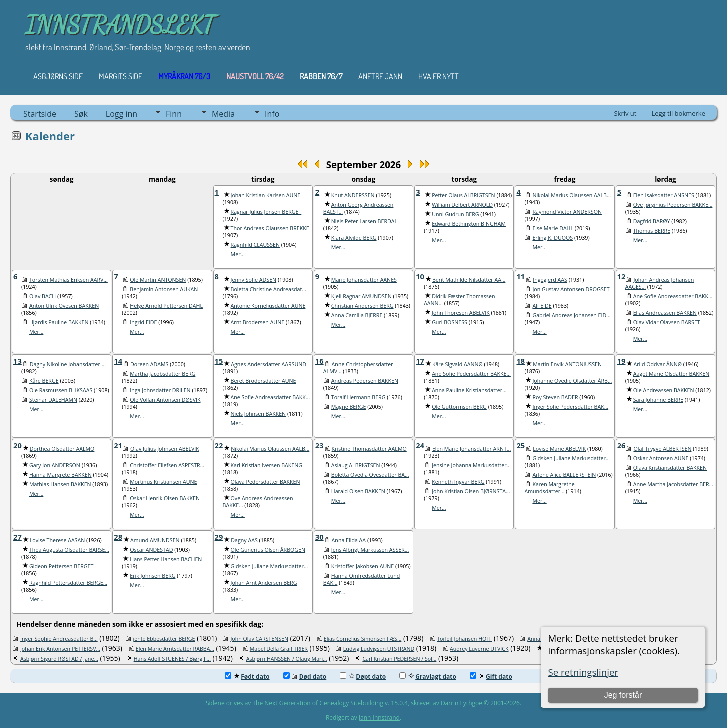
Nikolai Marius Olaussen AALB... (572, 195)
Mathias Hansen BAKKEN (60, 484)
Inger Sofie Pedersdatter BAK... (570, 407)
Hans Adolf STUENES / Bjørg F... (172, 659)
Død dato (305, 677)
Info (272, 114)
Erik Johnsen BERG (152, 576)
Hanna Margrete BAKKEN (60, 475)
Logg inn (121, 114)
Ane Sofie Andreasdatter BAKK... (673, 296)
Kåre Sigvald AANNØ (458, 364)
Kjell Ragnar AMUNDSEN (361, 296)
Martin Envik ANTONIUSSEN (567, 364)
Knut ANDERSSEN (353, 195)
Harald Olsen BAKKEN (358, 491)
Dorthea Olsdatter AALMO (62, 449)
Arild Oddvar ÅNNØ (658, 364)
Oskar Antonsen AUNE (661, 458)
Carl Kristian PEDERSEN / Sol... (399, 659)
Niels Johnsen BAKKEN (258, 414)
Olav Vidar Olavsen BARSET (667, 322)
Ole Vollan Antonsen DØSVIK (165, 400)
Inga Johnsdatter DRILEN (160, 390)
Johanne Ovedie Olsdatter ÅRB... (572, 381)
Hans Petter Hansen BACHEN (166, 559)
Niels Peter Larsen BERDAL (364, 221)
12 (622, 276)
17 (420, 361)
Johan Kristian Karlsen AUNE (266, 195)
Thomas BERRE (652, 231)
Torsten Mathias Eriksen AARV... (68, 280)
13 (17, 361)
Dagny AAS (244, 540)
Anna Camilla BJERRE (357, 315)
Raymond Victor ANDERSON (567, 212)
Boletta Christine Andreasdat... (268, 289)
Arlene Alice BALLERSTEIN (564, 475)
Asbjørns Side (58, 76)
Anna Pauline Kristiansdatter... (469, 390)
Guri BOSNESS (450, 322)
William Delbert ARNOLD (462, 205)
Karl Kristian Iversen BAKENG (266, 465)
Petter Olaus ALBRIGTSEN (464, 195)
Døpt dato (363, 677)
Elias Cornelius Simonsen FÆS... (363, 639)
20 (17, 445)
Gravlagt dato (428, 677)
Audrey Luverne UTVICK (479, 649)
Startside (40, 114)
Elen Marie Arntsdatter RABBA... (175, 649)
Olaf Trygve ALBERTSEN (662, 449)
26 (622, 445)
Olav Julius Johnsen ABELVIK (165, 449)
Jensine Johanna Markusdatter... (471, 465)
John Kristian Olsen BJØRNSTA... (471, 491)
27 (17, 537)
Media (223, 114)
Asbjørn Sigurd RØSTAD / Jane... (59, 659)
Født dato (247, 677)
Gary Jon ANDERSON (55, 465)
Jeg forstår (623, 695)
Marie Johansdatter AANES (364, 280)
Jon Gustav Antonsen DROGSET (571, 289)
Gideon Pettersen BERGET (61, 566)
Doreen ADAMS (149, 364)
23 (319, 445)
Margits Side (120, 76)
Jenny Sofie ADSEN (254, 280)
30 (319, 537)
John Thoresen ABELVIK (461, 313)
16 (319, 361)
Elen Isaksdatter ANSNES (664, 195)
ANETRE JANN (380, 76)
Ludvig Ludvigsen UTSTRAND (379, 649)
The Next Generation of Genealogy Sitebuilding (318, 703)
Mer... (238, 254)
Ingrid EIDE (143, 322)
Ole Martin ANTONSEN (158, 280)
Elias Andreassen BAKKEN (665, 313)
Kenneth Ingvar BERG (458, 482)
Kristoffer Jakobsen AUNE (362, 566)
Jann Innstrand (379, 718)
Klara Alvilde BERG (354, 238)
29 (219, 537)
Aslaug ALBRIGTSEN (356, 465)
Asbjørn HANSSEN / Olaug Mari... (287, 659)
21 (118, 445)
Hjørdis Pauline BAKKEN (59, 322)
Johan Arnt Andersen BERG (264, 583)
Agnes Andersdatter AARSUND (268, 364)
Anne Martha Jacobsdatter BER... (673, 484)
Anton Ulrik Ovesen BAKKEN (64, 306)
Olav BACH (42, 296)
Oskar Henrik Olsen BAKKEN (165, 498)
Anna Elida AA (349, 540)
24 (420, 445)
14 (118, 361)
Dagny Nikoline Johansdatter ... (68, 364)
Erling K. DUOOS (553, 238)
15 (219, 361)
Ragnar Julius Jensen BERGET (266, 212)
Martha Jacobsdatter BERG (162, 374)
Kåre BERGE (44, 381)
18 (521, 361)
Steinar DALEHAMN (53, 400)
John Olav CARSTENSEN (259, 639)
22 (219, 445)
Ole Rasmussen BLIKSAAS (61, 390)
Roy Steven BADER (555, 397)
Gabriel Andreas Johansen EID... (571, 315)
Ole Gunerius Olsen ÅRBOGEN (268, 550)
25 (521, 445)
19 (622, 361)
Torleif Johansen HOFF (464, 639)
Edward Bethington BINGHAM (469, 224)
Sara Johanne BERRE (658, 400)
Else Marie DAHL (553, 228)
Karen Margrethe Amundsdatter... (549, 488)
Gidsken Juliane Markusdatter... (571, 458)
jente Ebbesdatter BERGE (164, 639)
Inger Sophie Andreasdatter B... (59, 639)
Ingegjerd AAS (550, 280)
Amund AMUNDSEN (155, 540)
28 (118, 537)
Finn (174, 114)
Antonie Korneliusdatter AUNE (268, 306)
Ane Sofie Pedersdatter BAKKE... (471, 374)
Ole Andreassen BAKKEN (664, 390)
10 (420, 276)
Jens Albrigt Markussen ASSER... (370, 550)
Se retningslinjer (583, 672)
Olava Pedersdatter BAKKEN (265, 482)
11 (521, 276)
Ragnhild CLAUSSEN (255, 245)
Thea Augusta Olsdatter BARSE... (69, 550)
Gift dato (491, 677)
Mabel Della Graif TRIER (279, 649)
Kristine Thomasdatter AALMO (369, 449)
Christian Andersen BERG (362, 306)
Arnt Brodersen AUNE (258, 322)
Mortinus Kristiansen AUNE (163, 482)
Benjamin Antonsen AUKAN (164, 289)
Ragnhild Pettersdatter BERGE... (68, 583)
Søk (81, 114)
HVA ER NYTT (439, 76)
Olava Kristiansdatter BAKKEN (670, 468)
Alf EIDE (542, 306)
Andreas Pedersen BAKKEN (365, 381)
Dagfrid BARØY (652, 221)
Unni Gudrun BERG (455, 214)
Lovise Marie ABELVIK (559, 449)
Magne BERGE (349, 407)
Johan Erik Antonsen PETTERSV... (60, 649)
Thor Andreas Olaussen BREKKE (270, 228)
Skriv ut (625, 113)
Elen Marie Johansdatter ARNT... (472, 449)
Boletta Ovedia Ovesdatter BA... (370, 475)
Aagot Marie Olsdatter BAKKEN (672, 374)
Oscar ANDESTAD (151, 550)
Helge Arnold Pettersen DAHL (166, 306)
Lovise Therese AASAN (57, 540)
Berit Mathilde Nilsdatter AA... (469, 280)
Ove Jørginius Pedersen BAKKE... (673, 205)
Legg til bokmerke (678, 113)
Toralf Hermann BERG (358, 397)
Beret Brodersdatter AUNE (263, 381)
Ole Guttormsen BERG (459, 407)
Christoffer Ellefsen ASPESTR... (167, 465)
